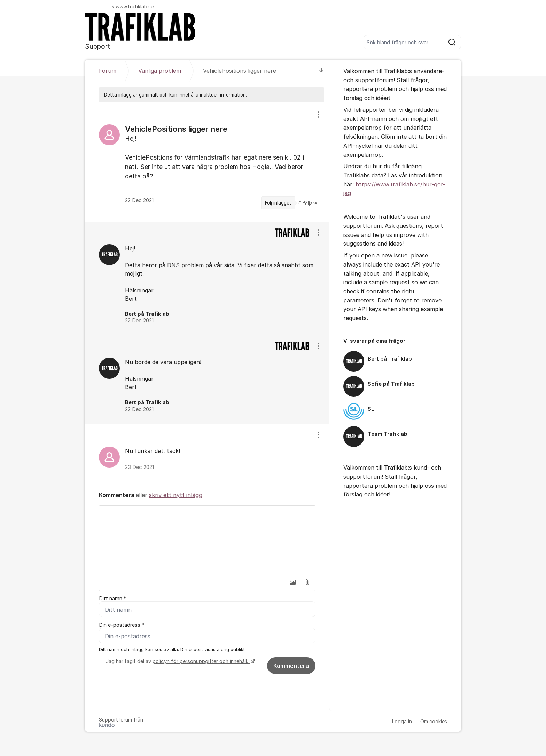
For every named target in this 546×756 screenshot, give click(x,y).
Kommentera (291, 666)
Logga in (402, 721)
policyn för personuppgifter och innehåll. (201, 661)
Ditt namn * (112, 599)
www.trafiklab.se (133, 6)
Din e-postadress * (122, 625)
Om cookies (434, 721)
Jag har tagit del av (180, 661)
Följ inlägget (278, 203)
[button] (292, 582)
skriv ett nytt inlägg (176, 495)
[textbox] (207, 540)
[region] (207, 162)
